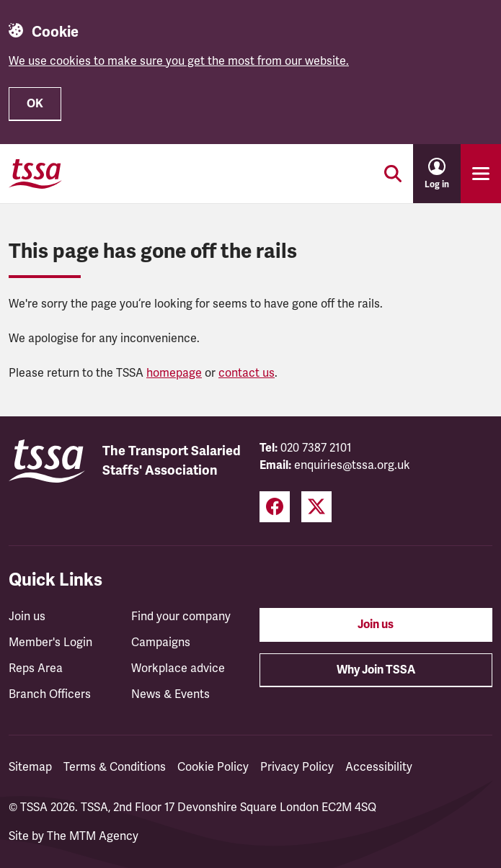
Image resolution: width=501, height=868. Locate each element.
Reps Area (36, 668)
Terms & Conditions (115, 767)
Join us (27, 617)
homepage (174, 373)
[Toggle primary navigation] (481, 174)
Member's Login (50, 643)
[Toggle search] (393, 174)
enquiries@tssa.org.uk (352, 465)
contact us (247, 373)
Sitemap (30, 767)
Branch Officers (50, 694)
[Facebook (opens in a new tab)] (275, 507)
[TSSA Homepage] (35, 174)
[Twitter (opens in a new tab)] (316, 507)
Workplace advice (178, 668)
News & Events (170, 694)
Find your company (181, 617)
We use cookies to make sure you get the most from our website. (179, 61)
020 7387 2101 (316, 448)
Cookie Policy (213, 767)
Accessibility (379, 767)
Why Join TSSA (376, 670)
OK (35, 104)
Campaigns (161, 643)
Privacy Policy (297, 767)
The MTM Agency (93, 836)
